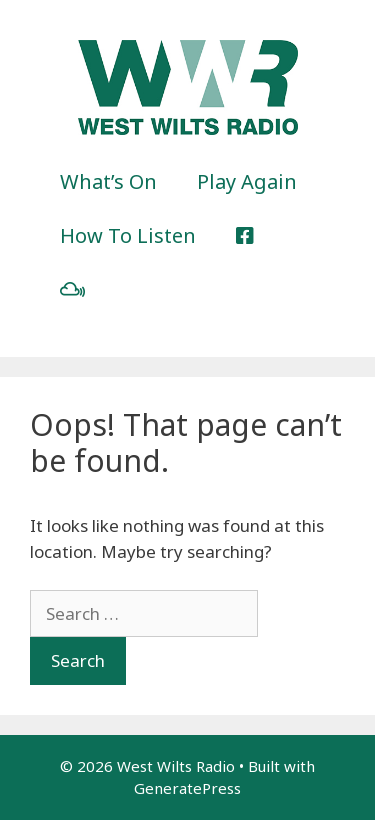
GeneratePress (187, 788)
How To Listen (128, 235)
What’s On (108, 181)
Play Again (247, 181)
